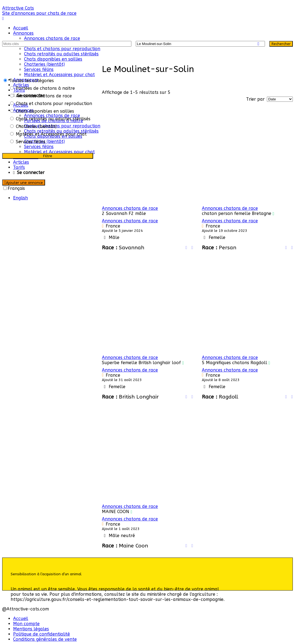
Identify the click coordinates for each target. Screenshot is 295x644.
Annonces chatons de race (52, 38)
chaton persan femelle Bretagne (237, 213)
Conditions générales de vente (45, 639)
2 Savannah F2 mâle (124, 213)
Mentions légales (31, 629)
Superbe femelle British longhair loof (141, 363)
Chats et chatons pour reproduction (62, 49)
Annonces (23, 33)
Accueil (21, 28)
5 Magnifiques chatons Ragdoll (234, 363)
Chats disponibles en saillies (53, 59)
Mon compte (26, 624)
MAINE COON (116, 512)
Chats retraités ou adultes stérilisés (61, 54)
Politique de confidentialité (42, 634)
